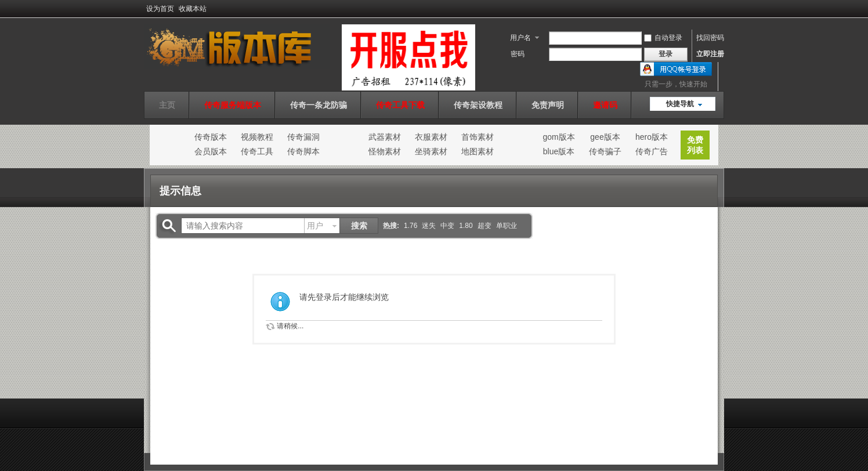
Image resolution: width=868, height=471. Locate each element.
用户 (315, 226)
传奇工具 (257, 151)
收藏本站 (193, 9)
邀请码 (605, 105)
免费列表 (695, 145)
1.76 (411, 226)
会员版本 (211, 151)
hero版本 (652, 137)
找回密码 (710, 38)
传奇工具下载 (400, 105)
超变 (484, 226)
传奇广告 (652, 151)
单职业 (507, 226)
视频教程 (257, 137)
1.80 (466, 226)
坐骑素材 (431, 151)
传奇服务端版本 (233, 105)
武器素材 (385, 137)
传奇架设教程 (478, 105)
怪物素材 (385, 151)
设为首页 (160, 9)
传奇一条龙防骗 (319, 105)
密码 (518, 54)
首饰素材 (478, 137)
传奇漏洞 (303, 137)
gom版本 (558, 137)
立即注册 (710, 54)
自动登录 (663, 38)
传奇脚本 (303, 151)
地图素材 (478, 151)
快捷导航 (680, 104)
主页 (167, 105)
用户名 (520, 38)
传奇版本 (211, 137)
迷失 (429, 226)
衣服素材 (431, 137)
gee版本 (605, 137)
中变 (447, 226)
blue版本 (559, 151)
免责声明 (548, 105)
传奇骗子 (605, 151)
